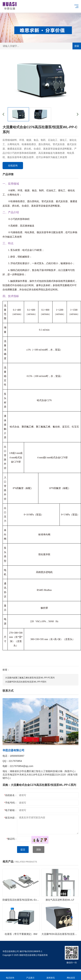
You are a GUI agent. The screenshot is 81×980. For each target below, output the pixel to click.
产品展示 (30, 976)
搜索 (77, 46)
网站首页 (71, 976)
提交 (23, 850)
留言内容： (11, 818)
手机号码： (11, 803)
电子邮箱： (11, 810)
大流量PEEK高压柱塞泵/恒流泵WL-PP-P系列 (26, 682)
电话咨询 (10, 976)
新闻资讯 (51, 976)
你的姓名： (11, 795)
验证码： (12, 839)
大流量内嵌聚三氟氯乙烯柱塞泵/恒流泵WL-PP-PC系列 (30, 678)
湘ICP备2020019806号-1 (31, 951)
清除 (39, 850)
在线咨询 (13, 166)
